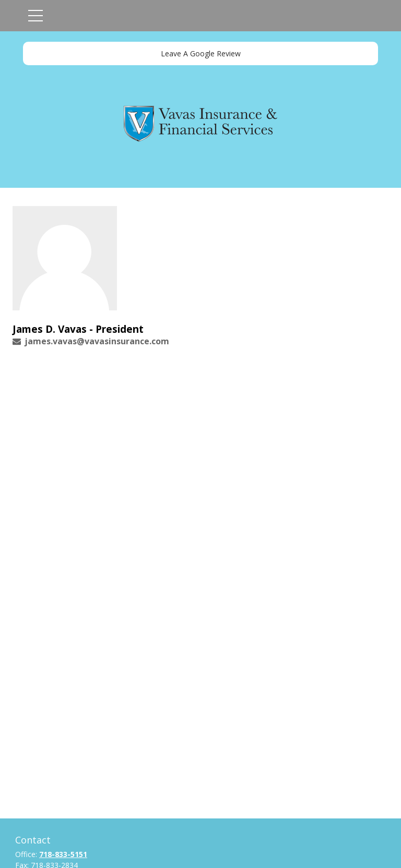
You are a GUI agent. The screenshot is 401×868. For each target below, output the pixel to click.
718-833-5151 (63, 854)
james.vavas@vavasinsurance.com (97, 341)
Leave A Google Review (201, 53)
